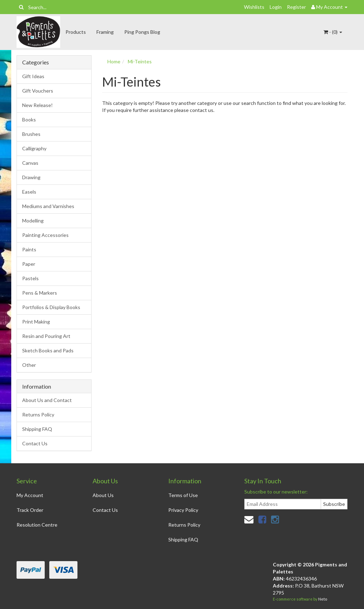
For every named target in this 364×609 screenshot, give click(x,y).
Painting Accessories (45, 235)
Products (76, 32)
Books (29, 120)
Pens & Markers (40, 293)
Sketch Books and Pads (48, 350)
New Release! (37, 105)
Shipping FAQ (37, 429)
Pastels (30, 278)
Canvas (30, 163)
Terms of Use (183, 495)
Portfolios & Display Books (51, 307)
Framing (105, 32)
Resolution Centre (37, 525)
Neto (323, 599)
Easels (29, 192)
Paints (29, 249)
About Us (103, 495)
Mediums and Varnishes (48, 206)
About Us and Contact (47, 400)
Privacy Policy (183, 510)
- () (333, 32)
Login (276, 7)
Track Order (30, 510)
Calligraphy (34, 148)
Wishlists (254, 7)
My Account (30, 495)
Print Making (36, 322)
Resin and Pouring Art (46, 336)
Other (29, 365)
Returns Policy (38, 415)
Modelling (33, 221)
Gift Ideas (33, 76)
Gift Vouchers (38, 91)
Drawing (31, 177)
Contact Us (35, 443)
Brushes (31, 134)
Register (296, 7)
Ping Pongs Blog (142, 32)
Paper (29, 264)
